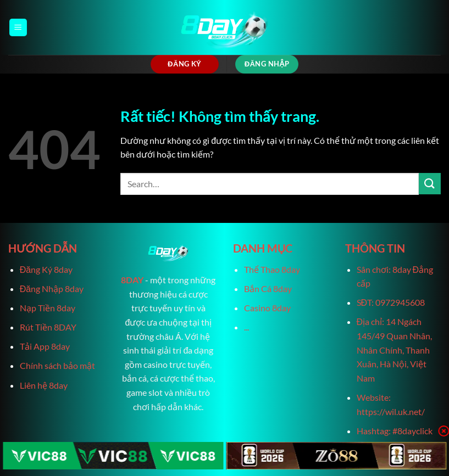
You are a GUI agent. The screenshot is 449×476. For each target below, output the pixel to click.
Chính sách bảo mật (57, 365)
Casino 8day (267, 308)
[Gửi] (430, 184)
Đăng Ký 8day (46, 269)
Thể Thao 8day (272, 269)
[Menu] (18, 28)
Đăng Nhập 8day (52, 289)
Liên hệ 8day (44, 385)
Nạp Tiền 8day (48, 308)
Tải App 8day (45, 346)
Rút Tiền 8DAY (48, 327)
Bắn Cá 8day (268, 289)
